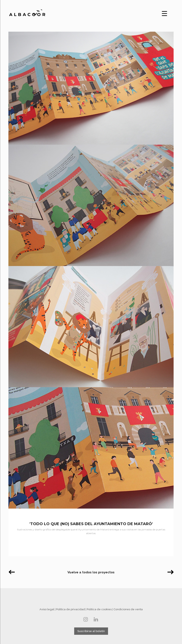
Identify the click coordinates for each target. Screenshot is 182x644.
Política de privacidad (71, 609)
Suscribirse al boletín (91, 631)
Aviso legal (47, 609)
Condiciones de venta (128, 609)
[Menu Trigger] (165, 13)
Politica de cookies (99, 609)
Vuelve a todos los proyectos (91, 572)
